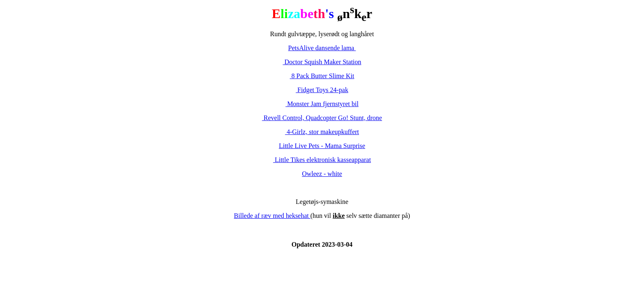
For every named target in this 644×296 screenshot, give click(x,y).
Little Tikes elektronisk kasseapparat (322, 160)
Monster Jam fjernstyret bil (322, 104)
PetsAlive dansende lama (322, 48)
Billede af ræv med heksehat (272, 216)
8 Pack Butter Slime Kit (322, 76)
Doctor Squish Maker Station (322, 62)
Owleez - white (322, 174)
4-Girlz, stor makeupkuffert (322, 132)
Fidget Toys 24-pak (322, 90)
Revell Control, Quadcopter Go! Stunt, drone (322, 118)
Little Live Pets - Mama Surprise (322, 146)
